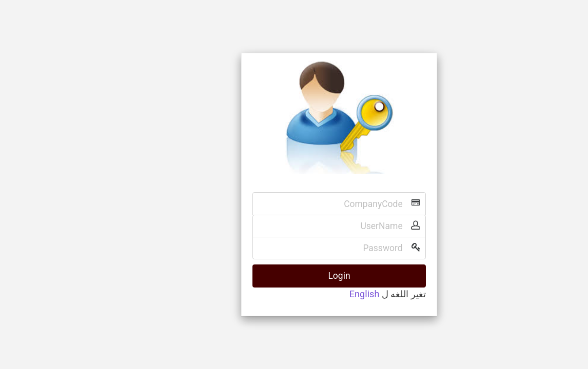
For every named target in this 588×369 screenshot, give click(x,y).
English (319, 294)
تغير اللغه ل (359, 294)
